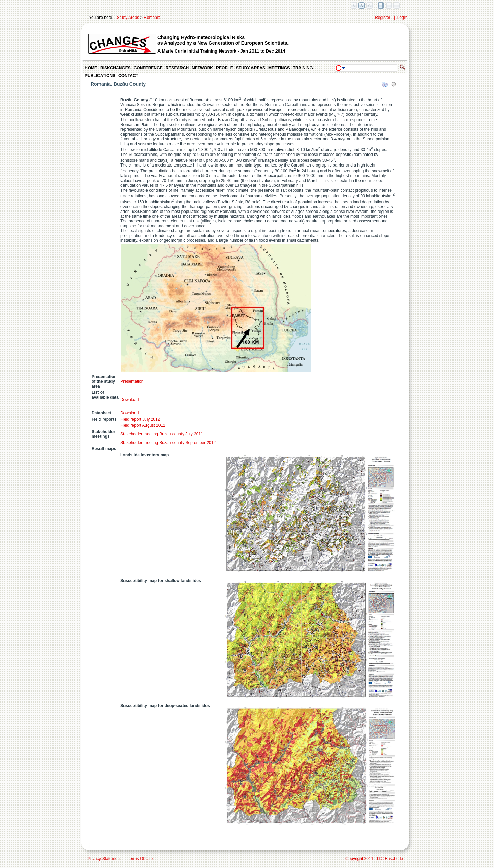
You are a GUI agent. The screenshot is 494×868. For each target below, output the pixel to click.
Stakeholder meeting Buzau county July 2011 (162, 434)
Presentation (132, 381)
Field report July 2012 (140, 419)
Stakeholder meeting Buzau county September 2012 (168, 443)
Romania (152, 18)
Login (402, 18)
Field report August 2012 (143, 425)
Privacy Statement (104, 859)
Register (383, 18)
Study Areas (128, 18)
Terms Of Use (140, 859)
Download (131, 400)
